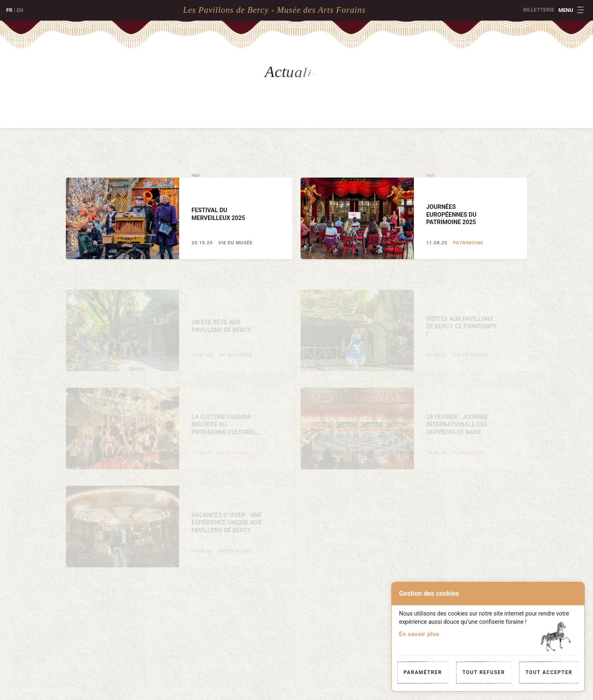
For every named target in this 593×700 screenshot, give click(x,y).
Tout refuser (484, 672)
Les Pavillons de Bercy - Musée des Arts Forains (274, 10)
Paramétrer (423, 672)
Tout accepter (549, 672)
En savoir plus (419, 634)
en (20, 10)
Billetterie (539, 10)
